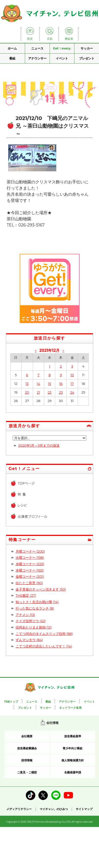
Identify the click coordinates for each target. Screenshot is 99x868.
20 (27, 392)
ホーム (12, 48)
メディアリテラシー (19, 809)
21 (38, 392)
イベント (62, 58)
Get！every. (62, 48)
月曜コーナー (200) (30, 551)
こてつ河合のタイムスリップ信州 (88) (44, 634)
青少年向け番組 (73, 748)
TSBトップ (11, 702)
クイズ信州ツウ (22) (31, 621)
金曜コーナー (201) (30, 576)
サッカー (87, 48)
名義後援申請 (73, 772)
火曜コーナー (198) (30, 557)
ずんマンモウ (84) (29, 640)
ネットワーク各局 (70, 708)
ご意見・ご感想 (27, 772)
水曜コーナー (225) (30, 564)
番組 (12, 58)
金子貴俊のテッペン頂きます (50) (41, 589)
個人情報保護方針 (73, 760)
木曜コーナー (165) (30, 570)
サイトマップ (84, 809)
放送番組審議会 (27, 748)
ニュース (37, 48)
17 (72, 384)
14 (38, 384)
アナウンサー (37, 58)
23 (61, 392)
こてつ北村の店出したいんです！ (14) (44, 646)
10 (72, 375)
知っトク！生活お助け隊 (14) (37, 602)
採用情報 (27, 760)
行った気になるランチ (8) (35, 608)
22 (49, 392)
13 (27, 384)
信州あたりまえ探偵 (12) (34, 627)
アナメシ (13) (25, 615)
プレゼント (87, 58)
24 (72, 392)
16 (61, 384)
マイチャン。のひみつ (54, 809)
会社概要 (27, 736)
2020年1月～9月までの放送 (39, 445)
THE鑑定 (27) (26, 595)
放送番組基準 (73, 736)
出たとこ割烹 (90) (29, 583)
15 (50, 384)
